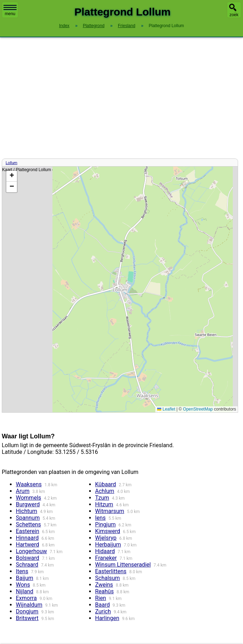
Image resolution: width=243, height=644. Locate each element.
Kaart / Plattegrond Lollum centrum (119, 289)
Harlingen (107, 618)
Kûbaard (105, 484)
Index (64, 26)
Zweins (104, 585)
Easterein (27, 531)
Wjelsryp (106, 538)
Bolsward (27, 558)
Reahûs (104, 591)
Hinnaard (27, 538)
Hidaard (105, 551)
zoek (234, 15)
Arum (23, 491)
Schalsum (107, 578)
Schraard (27, 565)
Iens (100, 518)
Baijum (24, 578)
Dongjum (27, 611)
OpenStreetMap (198, 409)
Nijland (25, 591)
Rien (101, 598)
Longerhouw (31, 551)
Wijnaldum (29, 605)
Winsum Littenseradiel (123, 565)
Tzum (102, 498)
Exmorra (26, 598)
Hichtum (27, 511)
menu (10, 11)
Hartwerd (27, 545)
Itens (22, 571)
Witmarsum (110, 511)
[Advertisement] (122, 98)
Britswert (27, 618)
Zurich (103, 611)
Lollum (11, 163)
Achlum (105, 491)
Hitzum (104, 504)
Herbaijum (108, 545)
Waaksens (29, 484)
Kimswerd (108, 531)
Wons (23, 585)
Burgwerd (28, 504)
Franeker (106, 558)
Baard (102, 605)
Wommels (29, 498)
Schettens (28, 524)
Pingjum (105, 524)
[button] (12, 176)
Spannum (28, 518)
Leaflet (166, 409)
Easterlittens (111, 571)
